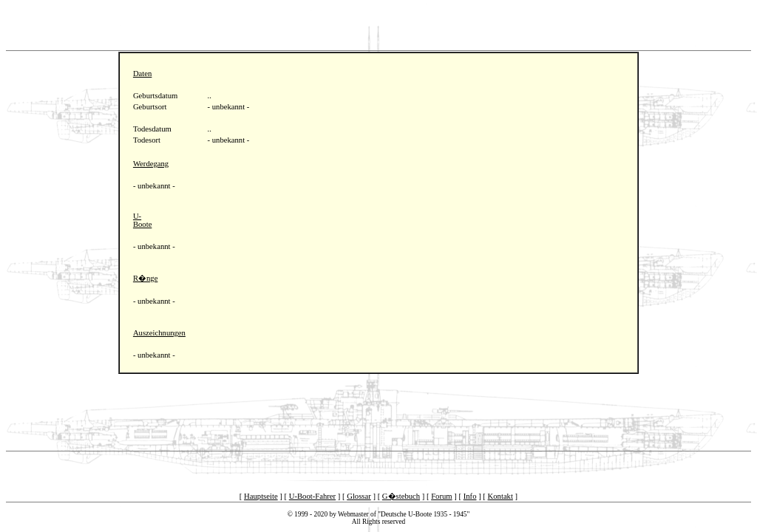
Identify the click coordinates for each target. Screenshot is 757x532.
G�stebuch (401, 496)
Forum (441, 496)
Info (470, 496)
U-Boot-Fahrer (312, 496)
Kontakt (500, 496)
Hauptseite (261, 496)
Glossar (359, 496)
